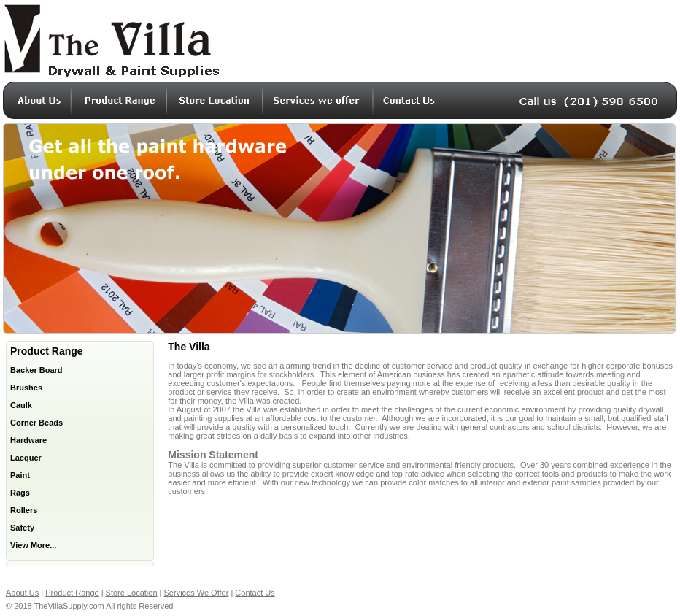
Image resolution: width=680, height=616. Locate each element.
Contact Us (255, 593)
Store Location (132, 593)
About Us (22, 593)
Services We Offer (197, 593)
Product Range (72, 593)
